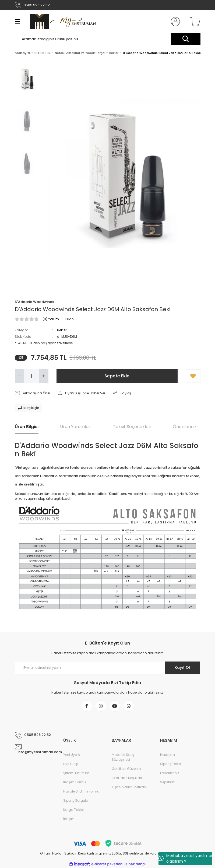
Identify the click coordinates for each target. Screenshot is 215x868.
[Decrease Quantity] (19, 376)
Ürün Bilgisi (27, 427)
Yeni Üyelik (72, 755)
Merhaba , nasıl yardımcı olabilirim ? (185, 858)
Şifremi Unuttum (76, 773)
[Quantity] (32, 376)
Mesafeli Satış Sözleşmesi (123, 757)
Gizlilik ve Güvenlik (126, 769)
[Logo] (63, 22)
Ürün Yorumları (76, 427)
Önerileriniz (185, 427)
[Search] (108, 39)
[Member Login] (174, 22)
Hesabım (168, 755)
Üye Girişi (71, 764)
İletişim (69, 819)
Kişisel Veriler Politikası (129, 787)
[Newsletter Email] (108, 668)
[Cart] (194, 22)
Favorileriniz (170, 773)
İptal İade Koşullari (127, 778)
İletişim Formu (75, 782)
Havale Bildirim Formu (81, 791)
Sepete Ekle (117, 376)
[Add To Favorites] (193, 376)
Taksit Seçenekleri (132, 427)
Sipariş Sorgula (76, 800)
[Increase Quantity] (44, 376)
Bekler (62, 330)
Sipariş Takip (170, 764)
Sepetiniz (167, 782)
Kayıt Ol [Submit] (182, 667)
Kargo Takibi (73, 810)
